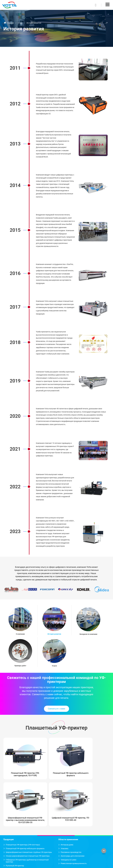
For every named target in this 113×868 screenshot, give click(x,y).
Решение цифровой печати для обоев (21, 840)
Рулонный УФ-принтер (15, 816)
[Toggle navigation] (108, 4)
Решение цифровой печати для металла (22, 851)
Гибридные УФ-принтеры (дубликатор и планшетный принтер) (27, 811)
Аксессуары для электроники (73, 806)
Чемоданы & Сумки (69, 810)
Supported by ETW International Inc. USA (57, 865)
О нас (20, 23)
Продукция (9, 789)
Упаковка (64, 798)
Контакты (63, 824)
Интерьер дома (67, 795)
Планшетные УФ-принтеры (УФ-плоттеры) (23, 795)
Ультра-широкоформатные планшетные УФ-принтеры (28, 806)
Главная (9, 23)
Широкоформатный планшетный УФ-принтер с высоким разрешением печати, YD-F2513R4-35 (70, 767)
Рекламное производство (71, 802)
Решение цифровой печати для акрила (22, 847)
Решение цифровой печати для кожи (21, 844)
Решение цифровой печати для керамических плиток (27, 833)
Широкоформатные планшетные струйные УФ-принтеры (29, 802)
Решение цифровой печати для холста (21, 836)
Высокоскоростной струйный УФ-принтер (23, 819)
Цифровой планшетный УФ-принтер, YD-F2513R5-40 (97, 766)
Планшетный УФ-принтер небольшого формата (43, 765)
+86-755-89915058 (69, 835)
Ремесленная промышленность (74, 813)
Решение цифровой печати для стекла (21, 829)
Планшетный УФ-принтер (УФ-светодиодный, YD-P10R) (16, 766)
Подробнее (10, 855)
